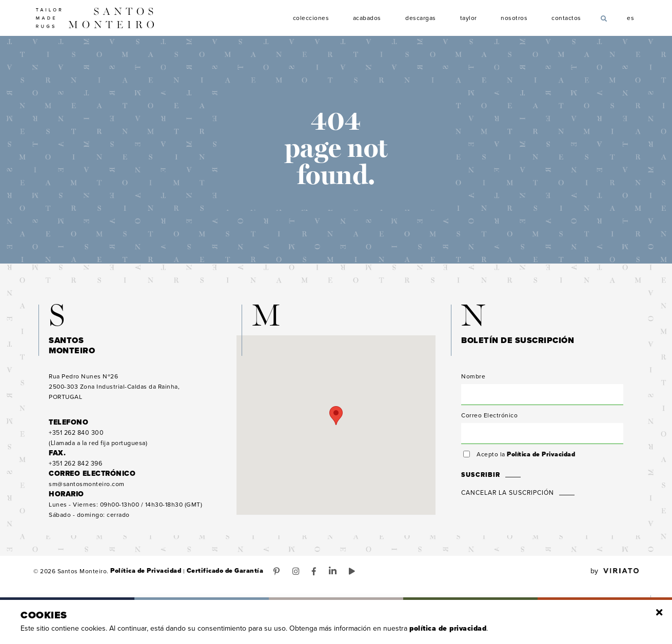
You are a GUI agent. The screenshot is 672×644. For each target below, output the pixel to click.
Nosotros (515, 18)
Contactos (566, 18)
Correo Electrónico (489, 418)
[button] (336, 419)
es (631, 17)
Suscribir (480, 478)
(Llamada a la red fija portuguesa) (98, 441)
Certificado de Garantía (221, 574)
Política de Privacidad (541, 457)
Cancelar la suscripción (507, 496)
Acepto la (526, 457)
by (615, 574)
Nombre (473, 379)
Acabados (367, 18)
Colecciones (311, 18)
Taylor (469, 18)
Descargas (421, 18)
